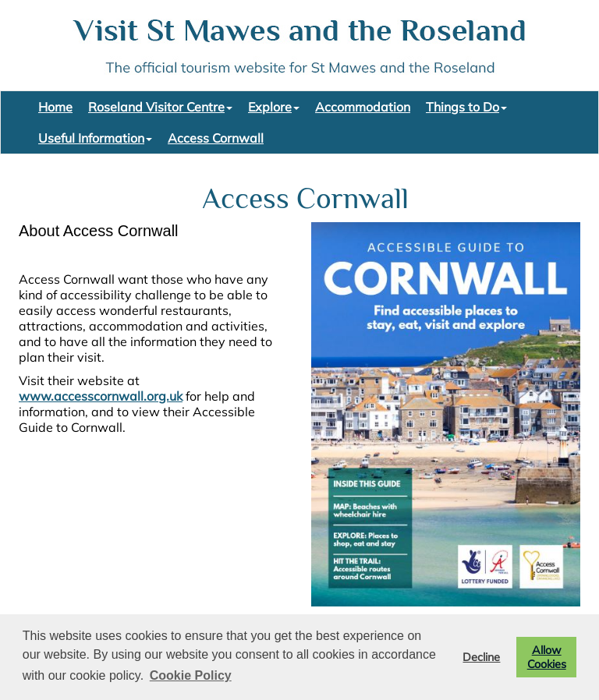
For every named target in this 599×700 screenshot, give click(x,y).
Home (55, 107)
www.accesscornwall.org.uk (101, 396)
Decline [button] (481, 657)
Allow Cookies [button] (547, 657)
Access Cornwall (216, 138)
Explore (274, 107)
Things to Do (466, 107)
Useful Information (95, 138)
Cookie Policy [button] (191, 675)
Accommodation (363, 107)
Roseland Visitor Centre (160, 107)
